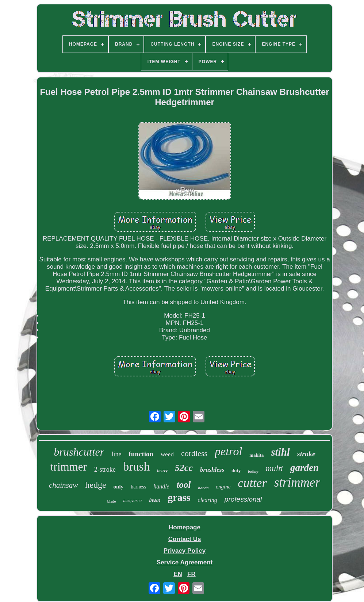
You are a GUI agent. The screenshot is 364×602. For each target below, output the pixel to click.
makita (256, 455)
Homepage (185, 527)
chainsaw (63, 485)
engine (223, 487)
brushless (212, 470)
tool (184, 485)
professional (243, 499)
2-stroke (105, 469)
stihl (280, 452)
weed (167, 454)
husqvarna (133, 501)
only (119, 487)
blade (112, 501)
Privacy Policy (185, 551)
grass (179, 497)
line (116, 454)
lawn (155, 501)
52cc (184, 468)
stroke (306, 454)
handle (161, 486)
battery (253, 471)
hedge (95, 485)
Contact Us (185, 539)
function (141, 454)
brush (136, 467)
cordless (194, 453)
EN (178, 574)
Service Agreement (185, 562)
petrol (228, 451)
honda (204, 488)
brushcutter (79, 452)
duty (236, 470)
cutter (252, 483)
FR (191, 574)
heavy (162, 471)
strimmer (297, 482)
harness (138, 487)
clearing (208, 500)
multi (274, 469)
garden (304, 468)
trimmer (69, 467)
